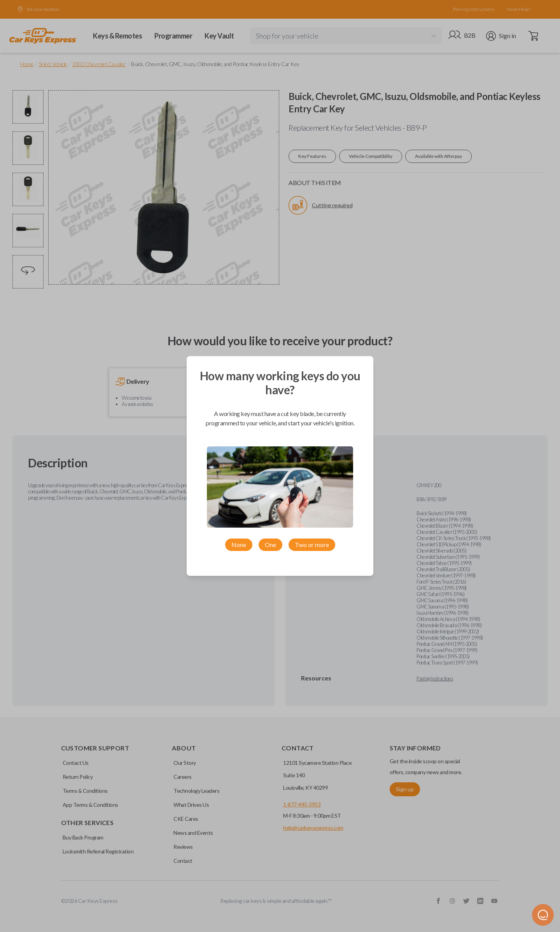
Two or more (312, 545)
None (239, 545)
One (270, 545)
